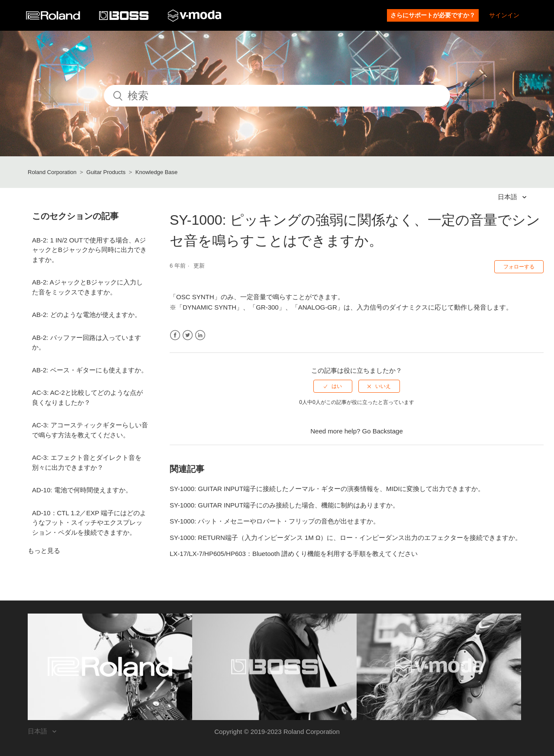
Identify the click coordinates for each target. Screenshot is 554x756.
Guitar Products (106, 172)
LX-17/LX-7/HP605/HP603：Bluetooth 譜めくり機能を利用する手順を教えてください (294, 554)
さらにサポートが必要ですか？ (433, 15)
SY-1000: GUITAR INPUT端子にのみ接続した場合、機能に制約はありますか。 (284, 505)
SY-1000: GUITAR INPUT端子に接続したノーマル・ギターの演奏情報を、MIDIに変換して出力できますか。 (327, 489)
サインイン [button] (504, 15)
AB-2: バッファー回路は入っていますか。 (87, 342)
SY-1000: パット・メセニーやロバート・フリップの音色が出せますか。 (275, 521)
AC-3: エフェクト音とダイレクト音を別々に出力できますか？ (87, 462)
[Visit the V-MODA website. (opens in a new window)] (439, 667)
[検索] (277, 96)
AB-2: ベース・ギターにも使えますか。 (90, 370)
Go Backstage (383, 431)
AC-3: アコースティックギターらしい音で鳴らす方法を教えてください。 (90, 430)
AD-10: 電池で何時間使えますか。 (82, 490)
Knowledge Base (157, 172)
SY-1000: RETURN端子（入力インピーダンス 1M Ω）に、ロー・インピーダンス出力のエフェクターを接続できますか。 (346, 538)
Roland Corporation (52, 172)
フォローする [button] (519, 267)
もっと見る (44, 551)
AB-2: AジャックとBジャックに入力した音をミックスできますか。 (87, 287)
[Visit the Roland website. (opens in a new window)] (110, 667)
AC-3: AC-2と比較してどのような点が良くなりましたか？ (87, 397)
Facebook (175, 335)
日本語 (508, 197)
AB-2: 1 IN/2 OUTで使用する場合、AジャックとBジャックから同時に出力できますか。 (89, 250)
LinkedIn (200, 335)
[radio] (333, 386)
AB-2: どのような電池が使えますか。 (87, 315)
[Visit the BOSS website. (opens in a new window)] (274, 667)
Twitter (188, 335)
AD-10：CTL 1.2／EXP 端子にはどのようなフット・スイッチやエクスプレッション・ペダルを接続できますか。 (89, 523)
